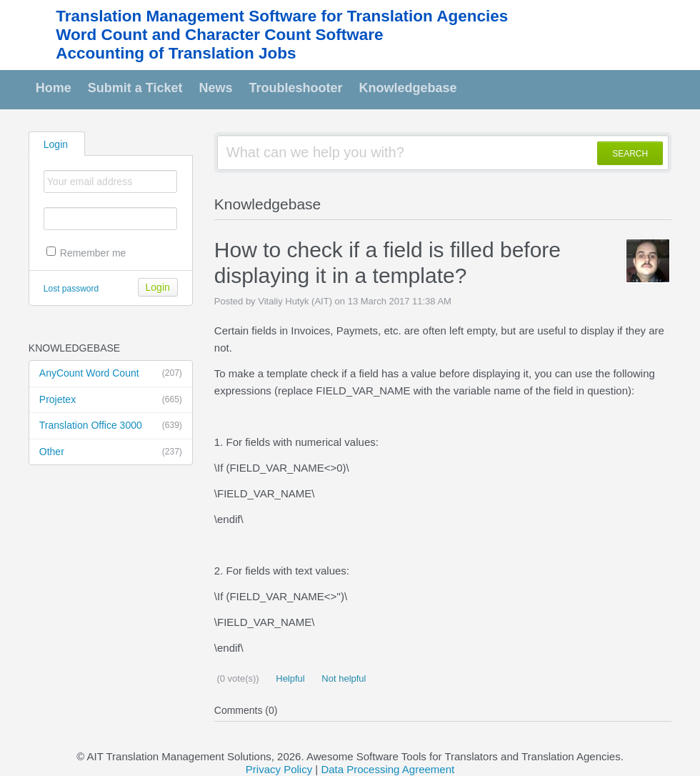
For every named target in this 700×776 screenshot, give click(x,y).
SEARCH (630, 154)
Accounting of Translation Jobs (176, 53)
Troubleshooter (296, 88)
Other (111, 452)
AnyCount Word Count (111, 374)
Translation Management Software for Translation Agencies (282, 16)
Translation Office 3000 (111, 426)
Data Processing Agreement (387, 769)
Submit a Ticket (135, 88)
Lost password (71, 289)
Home (54, 88)
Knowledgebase (408, 88)
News (216, 88)
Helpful (289, 678)
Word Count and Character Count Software (219, 35)
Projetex (111, 400)
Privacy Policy (279, 769)
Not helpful (343, 678)
